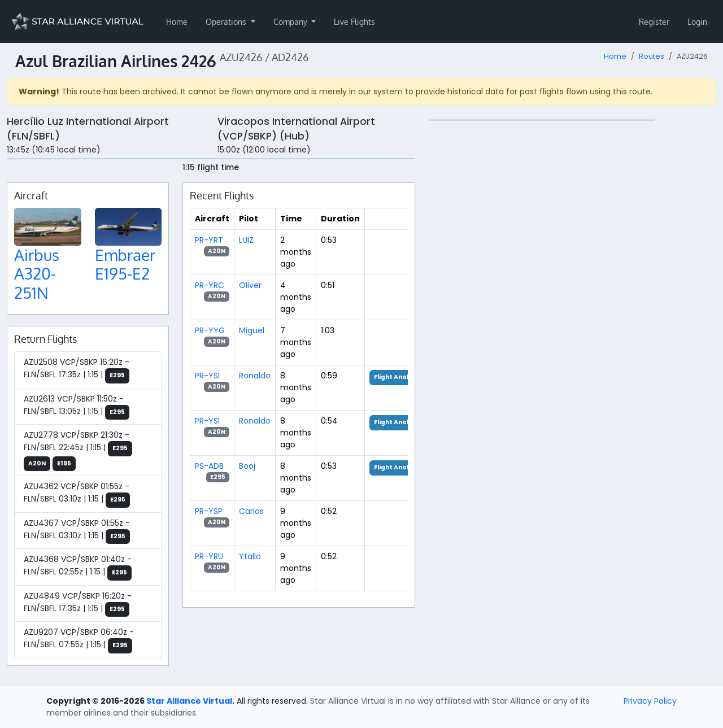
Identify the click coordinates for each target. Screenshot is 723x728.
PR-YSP (209, 511)
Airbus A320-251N (37, 274)
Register (654, 22)
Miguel (252, 330)
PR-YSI (207, 376)
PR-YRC (210, 285)
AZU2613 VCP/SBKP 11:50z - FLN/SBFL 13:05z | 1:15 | (77, 407)
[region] (572, 289)
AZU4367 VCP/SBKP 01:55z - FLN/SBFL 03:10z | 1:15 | (77, 531)
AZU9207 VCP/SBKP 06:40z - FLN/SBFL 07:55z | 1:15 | (79, 640)
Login (697, 22)
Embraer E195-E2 (125, 264)
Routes (652, 56)
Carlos (251, 511)
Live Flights (354, 22)
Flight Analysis (398, 377)
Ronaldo (255, 376)
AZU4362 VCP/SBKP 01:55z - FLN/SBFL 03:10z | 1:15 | (77, 494)
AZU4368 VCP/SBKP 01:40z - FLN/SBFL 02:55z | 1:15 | (78, 567)
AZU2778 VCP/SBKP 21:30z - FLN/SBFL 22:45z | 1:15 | (78, 450)
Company (291, 22)
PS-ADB (209, 466)
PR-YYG (210, 330)
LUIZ (246, 240)
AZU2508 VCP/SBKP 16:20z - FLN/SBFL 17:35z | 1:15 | (77, 370)
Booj (247, 466)
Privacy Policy (650, 701)
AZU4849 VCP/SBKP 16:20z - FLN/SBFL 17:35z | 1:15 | (78, 604)
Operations (227, 22)
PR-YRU (209, 556)
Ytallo (250, 556)
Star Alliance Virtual (189, 701)
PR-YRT (209, 240)
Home (177, 22)
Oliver (250, 285)
